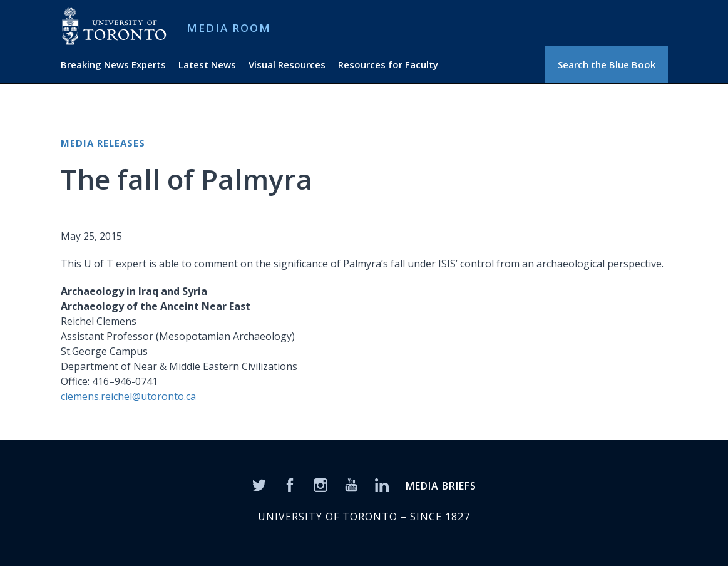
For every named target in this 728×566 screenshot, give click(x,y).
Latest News (207, 64)
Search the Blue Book (607, 64)
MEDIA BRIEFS (441, 486)
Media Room (229, 28)
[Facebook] (290, 484)
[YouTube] (351, 484)
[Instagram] (320, 484)
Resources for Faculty (388, 64)
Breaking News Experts (113, 64)
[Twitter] (259, 484)
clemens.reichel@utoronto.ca (128, 396)
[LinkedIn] (382, 484)
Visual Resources (287, 64)
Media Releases (103, 143)
